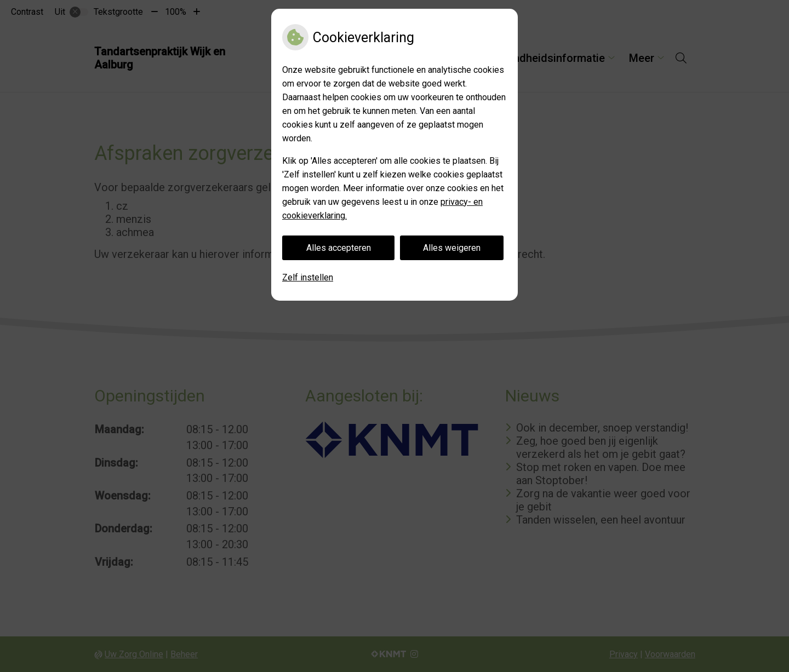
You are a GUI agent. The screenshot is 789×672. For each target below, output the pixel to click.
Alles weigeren (452, 248)
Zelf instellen (308, 277)
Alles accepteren (339, 248)
